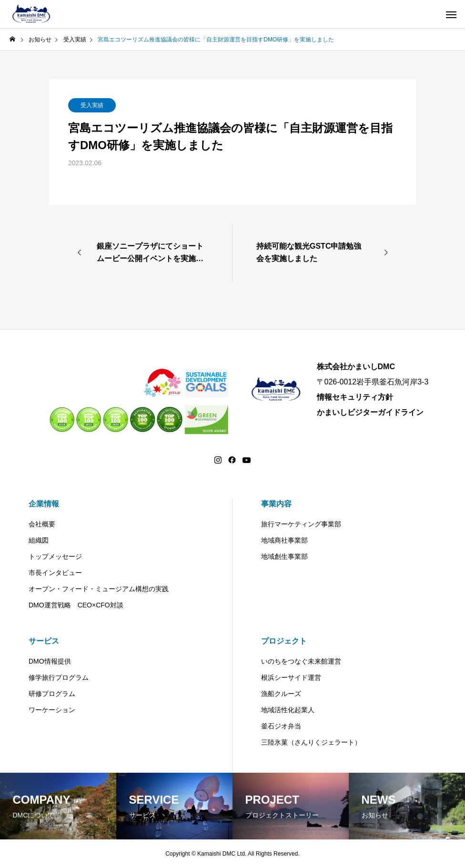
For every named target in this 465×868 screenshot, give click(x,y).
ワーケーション (52, 710)
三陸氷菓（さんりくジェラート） (311, 742)
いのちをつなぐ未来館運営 (301, 661)
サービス (44, 641)
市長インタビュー (55, 573)
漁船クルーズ (281, 694)
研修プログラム (52, 694)
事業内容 (276, 504)
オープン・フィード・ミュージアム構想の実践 (99, 589)
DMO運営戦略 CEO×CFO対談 (76, 605)
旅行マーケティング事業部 (301, 524)
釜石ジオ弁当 (281, 726)
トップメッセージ (55, 556)
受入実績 (92, 105)
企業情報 (44, 504)
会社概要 (42, 524)
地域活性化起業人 (288, 710)
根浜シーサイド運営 (291, 677)
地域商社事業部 (284, 540)
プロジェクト (284, 641)
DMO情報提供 (50, 661)
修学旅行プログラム (59, 677)
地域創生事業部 (284, 556)
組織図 (39, 540)
